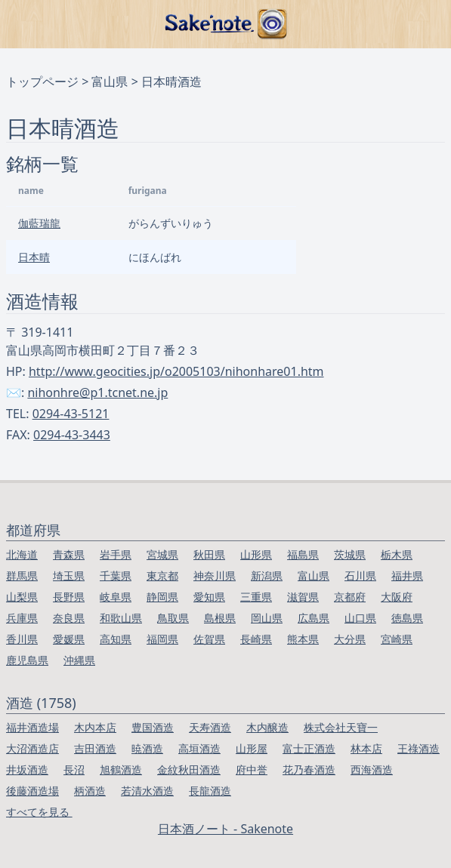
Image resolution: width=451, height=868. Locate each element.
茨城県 (350, 554)
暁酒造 (147, 748)
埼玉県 (69, 576)
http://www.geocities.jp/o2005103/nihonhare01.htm (176, 371)
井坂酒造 (27, 770)
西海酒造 (372, 770)
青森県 (69, 554)
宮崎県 (397, 639)
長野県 (69, 597)
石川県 (360, 576)
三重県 (256, 597)
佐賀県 (209, 639)
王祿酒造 (419, 748)
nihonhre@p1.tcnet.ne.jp (97, 392)
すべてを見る (39, 812)
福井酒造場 (32, 727)
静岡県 (162, 597)
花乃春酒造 (309, 770)
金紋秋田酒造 (189, 770)
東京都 (162, 576)
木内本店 (95, 727)
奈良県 (69, 618)
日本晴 (34, 257)
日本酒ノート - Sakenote (225, 829)
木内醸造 (267, 727)
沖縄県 (79, 660)
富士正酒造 (309, 748)
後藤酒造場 (32, 791)
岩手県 (116, 554)
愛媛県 (69, 639)
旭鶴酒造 (121, 770)
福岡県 (162, 639)
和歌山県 (121, 618)
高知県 (116, 639)
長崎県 (256, 639)
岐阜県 (116, 597)
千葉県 (116, 576)
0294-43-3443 (72, 435)
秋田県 (209, 554)
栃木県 (397, 554)
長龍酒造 (210, 791)
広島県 (314, 618)
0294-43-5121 (71, 414)
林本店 (366, 748)
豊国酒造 (153, 727)
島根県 (220, 618)
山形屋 (252, 748)
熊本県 (303, 639)
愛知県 (209, 597)
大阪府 (397, 597)
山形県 (256, 554)
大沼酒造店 (32, 748)
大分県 (350, 639)
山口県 (360, 618)
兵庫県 (22, 618)
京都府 (350, 597)
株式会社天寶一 (341, 727)
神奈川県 (215, 576)
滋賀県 (303, 597)
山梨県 (22, 597)
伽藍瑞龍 (39, 223)
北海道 (22, 554)
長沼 (74, 770)
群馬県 (22, 576)
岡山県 (267, 618)
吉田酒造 (95, 748)
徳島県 (407, 618)
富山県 (110, 82)
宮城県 (162, 554)
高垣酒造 (199, 748)
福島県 (303, 554)
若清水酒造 (147, 791)
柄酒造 (90, 791)
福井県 (407, 576)
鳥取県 (173, 618)
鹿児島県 (27, 660)
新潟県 (267, 576)
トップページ (42, 82)
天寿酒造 (210, 727)
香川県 (22, 639)
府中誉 (252, 770)
